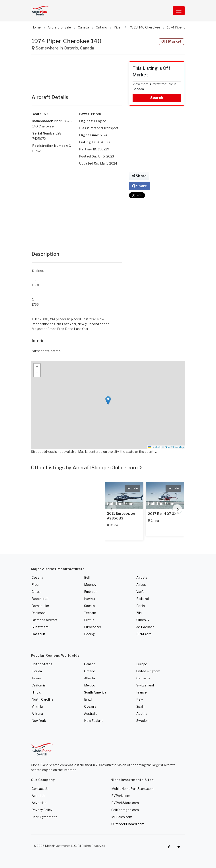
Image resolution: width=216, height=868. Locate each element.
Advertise (39, 803)
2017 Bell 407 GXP (163, 514)
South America (95, 692)
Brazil (88, 699)
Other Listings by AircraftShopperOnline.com (86, 468)
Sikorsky (143, 620)
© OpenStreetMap (173, 447)
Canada (90, 664)
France (142, 692)
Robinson (39, 613)
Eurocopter (93, 627)
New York (39, 721)
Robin (141, 606)
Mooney (90, 585)
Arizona (37, 714)
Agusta (142, 577)
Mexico (90, 685)
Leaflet (154, 447)
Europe (142, 664)
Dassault (38, 634)
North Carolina (42, 699)
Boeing (90, 634)
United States (42, 664)
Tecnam (90, 613)
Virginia (37, 706)
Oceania (90, 706)
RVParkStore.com (125, 803)
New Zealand (94, 721)
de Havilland (145, 627)
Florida (37, 671)
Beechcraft (40, 599)
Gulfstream (40, 627)
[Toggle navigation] (179, 11)
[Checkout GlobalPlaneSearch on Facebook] (169, 847)
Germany (143, 678)
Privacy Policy (42, 810)
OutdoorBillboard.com (128, 824)
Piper (36, 585)
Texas (36, 678)
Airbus (141, 585)
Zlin (139, 613)
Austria (142, 714)
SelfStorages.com (125, 810)
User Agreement (44, 817)
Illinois (36, 692)
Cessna (37, 577)
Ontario (90, 671)
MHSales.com (122, 817)
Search (157, 98)
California (39, 685)
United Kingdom (148, 671)
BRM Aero (144, 634)
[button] (108, 401)
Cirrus (36, 592)
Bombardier (40, 606)
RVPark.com (121, 796)
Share (139, 176)
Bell (87, 577)
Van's (140, 592)
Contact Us (40, 789)
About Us (39, 796)
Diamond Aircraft (44, 620)
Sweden (142, 721)
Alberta (90, 678)
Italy (140, 699)
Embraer (91, 592)
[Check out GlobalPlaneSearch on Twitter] (179, 847)
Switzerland (145, 685)
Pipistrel (143, 599)
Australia (91, 714)
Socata (90, 606)
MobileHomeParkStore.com (132, 789)
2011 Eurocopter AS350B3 (121, 516)
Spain (140, 706)
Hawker (90, 599)
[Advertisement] (77, 72)
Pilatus (89, 620)
